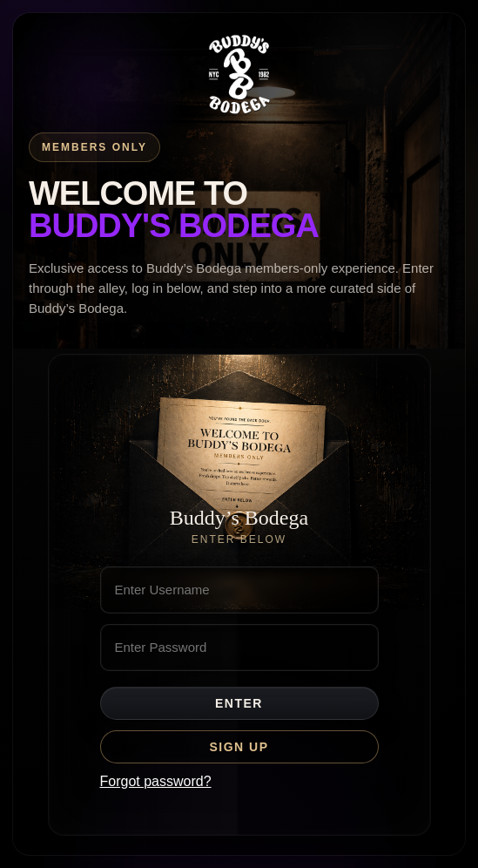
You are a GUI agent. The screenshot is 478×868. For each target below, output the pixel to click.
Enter (239, 703)
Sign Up (239, 747)
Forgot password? (156, 781)
